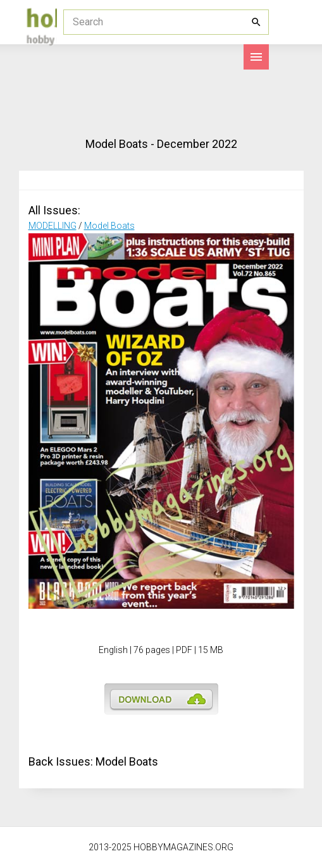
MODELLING (53, 226)
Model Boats (109, 226)
